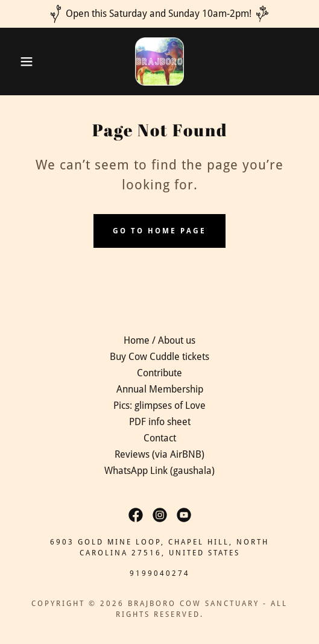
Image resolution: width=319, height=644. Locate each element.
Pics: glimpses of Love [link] (159, 406)
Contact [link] (160, 438)
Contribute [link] (159, 373)
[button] (23, 62)
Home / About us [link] (159, 340)
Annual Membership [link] (160, 389)
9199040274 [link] (160, 573)
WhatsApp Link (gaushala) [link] (159, 471)
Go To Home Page (159, 231)
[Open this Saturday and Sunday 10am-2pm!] (159, 14)
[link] (160, 62)
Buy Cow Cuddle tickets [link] (159, 357)
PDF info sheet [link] (160, 422)
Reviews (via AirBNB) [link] (159, 454)
